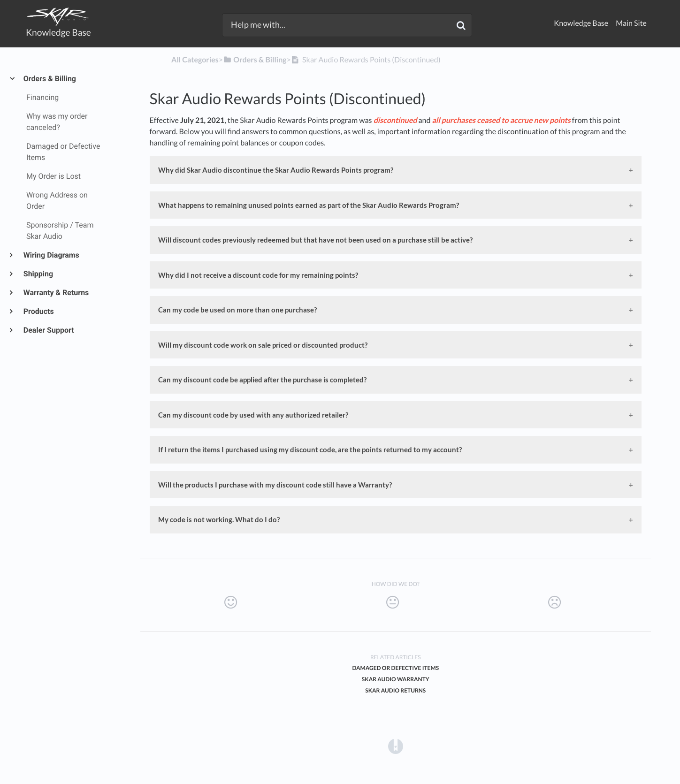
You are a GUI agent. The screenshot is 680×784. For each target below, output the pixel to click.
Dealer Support (48, 330)
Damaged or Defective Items (395, 668)
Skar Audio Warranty (396, 679)
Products (38, 311)
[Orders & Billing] (255, 60)
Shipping (38, 274)
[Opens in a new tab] (396, 746)
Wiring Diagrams (51, 255)
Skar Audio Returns (395, 690)
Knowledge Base (581, 23)
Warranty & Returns (56, 293)
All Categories (195, 60)
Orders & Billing (49, 79)
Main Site (631, 23)
